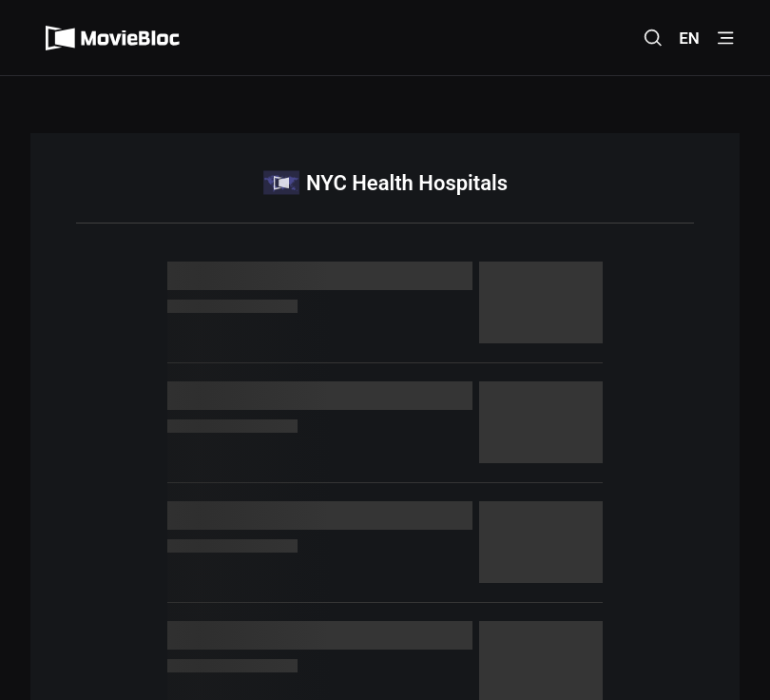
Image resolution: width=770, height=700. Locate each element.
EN (689, 38)
